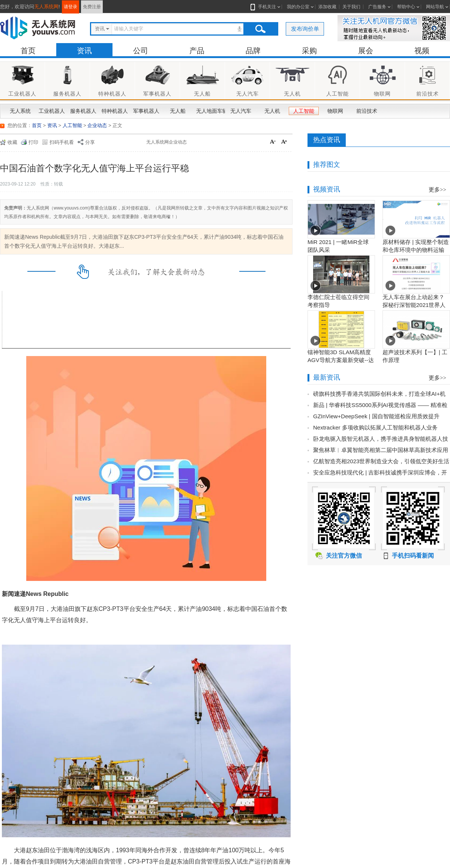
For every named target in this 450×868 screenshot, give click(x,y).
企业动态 (97, 125)
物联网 (335, 111)
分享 (90, 142)
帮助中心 (406, 7)
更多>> (437, 190)
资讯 (84, 51)
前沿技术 (367, 111)
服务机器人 (83, 111)
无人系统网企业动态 (166, 142)
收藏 (12, 142)
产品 (197, 51)
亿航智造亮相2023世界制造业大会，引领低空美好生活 (381, 461)
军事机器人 (146, 111)
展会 (366, 51)
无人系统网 (46, 7)
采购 (309, 51)
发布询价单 (305, 29)
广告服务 (377, 7)
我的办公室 (298, 7)
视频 (422, 51)
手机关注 (265, 7)
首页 (28, 51)
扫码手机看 (62, 142)
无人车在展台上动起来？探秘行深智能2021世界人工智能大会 (414, 305)
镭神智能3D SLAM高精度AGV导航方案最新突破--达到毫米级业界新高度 (341, 360)
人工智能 (304, 111)
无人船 (178, 111)
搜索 (260, 29)
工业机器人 (52, 111)
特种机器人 (115, 111)
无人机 (272, 111)
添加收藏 (327, 7)
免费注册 (92, 7)
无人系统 (20, 111)
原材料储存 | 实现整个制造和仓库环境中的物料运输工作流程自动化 (416, 250)
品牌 (253, 51)
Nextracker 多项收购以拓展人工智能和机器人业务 (375, 427)
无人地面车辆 (210, 111)
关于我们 (351, 7)
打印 (33, 142)
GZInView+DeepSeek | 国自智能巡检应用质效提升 (376, 416)
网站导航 (435, 7)
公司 (141, 51)
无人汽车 (241, 111)
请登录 (70, 7)
